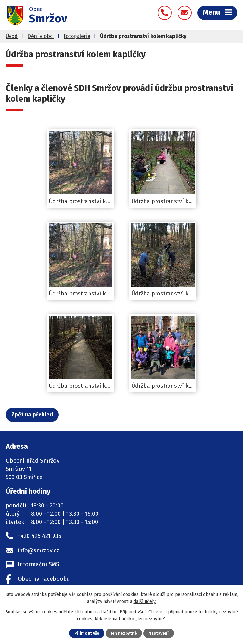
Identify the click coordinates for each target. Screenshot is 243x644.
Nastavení (159, 633)
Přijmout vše (87, 633)
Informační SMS (38, 564)
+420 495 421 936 (40, 536)
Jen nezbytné (124, 633)
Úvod (12, 36)
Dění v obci (41, 36)
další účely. (145, 601)
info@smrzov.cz (38, 550)
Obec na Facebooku (44, 579)
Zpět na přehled (32, 415)
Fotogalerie (77, 36)
